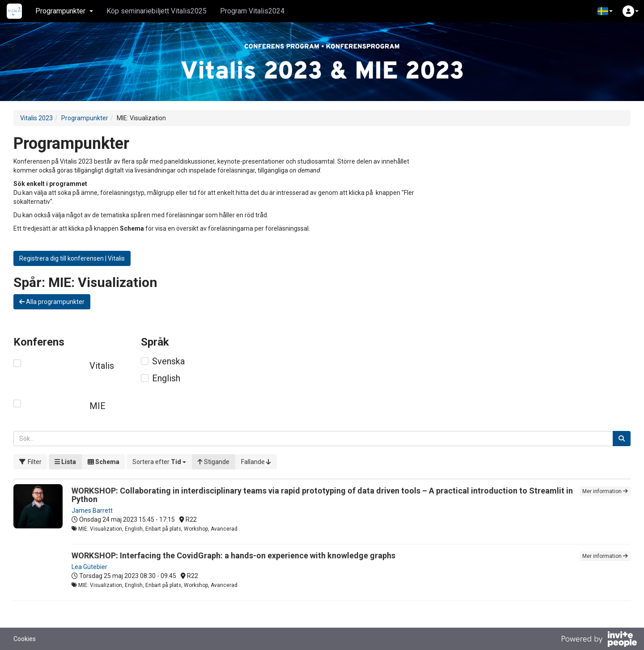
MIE (97, 406)
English (166, 378)
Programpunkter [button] (64, 11)
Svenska (168, 361)
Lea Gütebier (89, 567)
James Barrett (92, 511)
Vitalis (102, 366)
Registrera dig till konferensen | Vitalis (72, 258)
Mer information (605, 491)
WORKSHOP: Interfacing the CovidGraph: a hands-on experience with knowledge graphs (233, 555)
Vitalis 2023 (36, 118)
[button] (605, 11)
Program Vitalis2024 (252, 11)
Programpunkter (85, 118)
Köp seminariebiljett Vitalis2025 (157, 11)
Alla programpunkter (52, 302)
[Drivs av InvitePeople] (599, 640)
